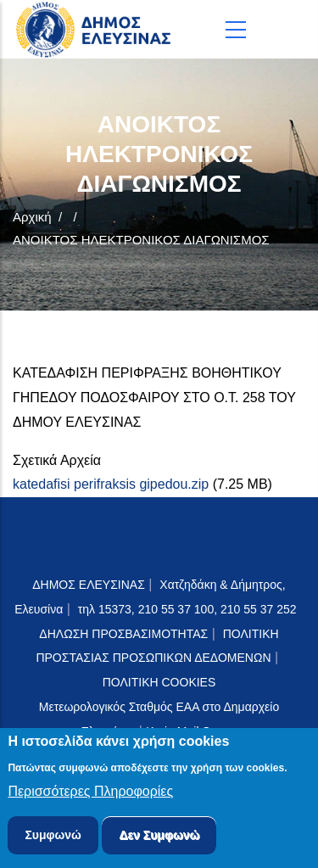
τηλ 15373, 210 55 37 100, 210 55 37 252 (189, 609)
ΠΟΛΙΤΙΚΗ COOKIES (159, 682)
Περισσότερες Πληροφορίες (90, 795)
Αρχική (32, 217)
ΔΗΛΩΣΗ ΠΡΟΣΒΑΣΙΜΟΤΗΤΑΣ (123, 634)
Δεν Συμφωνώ (159, 838)
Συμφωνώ (53, 838)
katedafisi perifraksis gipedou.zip (111, 484)
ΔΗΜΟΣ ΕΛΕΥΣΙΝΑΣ (89, 585)
